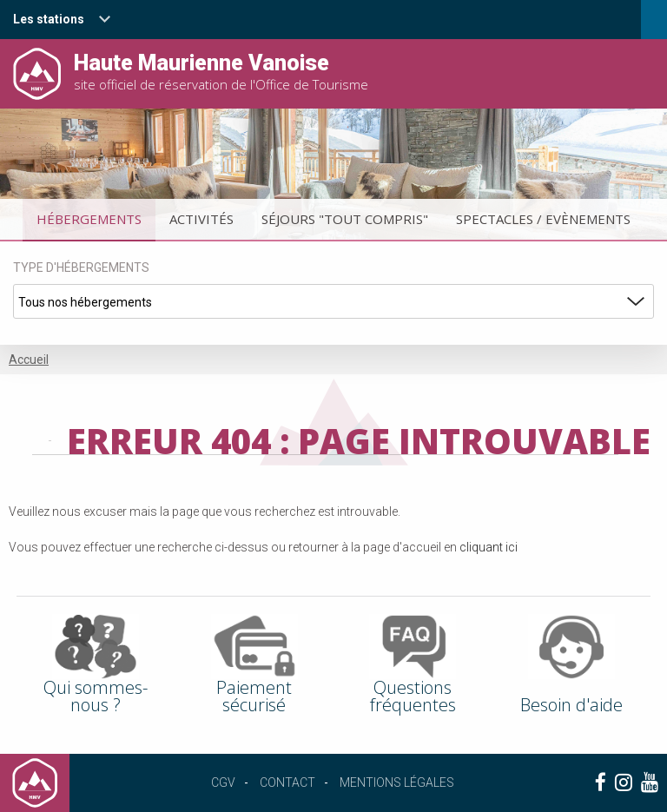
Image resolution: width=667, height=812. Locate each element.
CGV (223, 782)
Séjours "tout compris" (345, 219)
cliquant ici (489, 547)
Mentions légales (397, 782)
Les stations (49, 19)
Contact (287, 782)
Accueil (29, 360)
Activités (201, 219)
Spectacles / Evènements (543, 219)
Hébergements (89, 219)
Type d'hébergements (81, 267)
